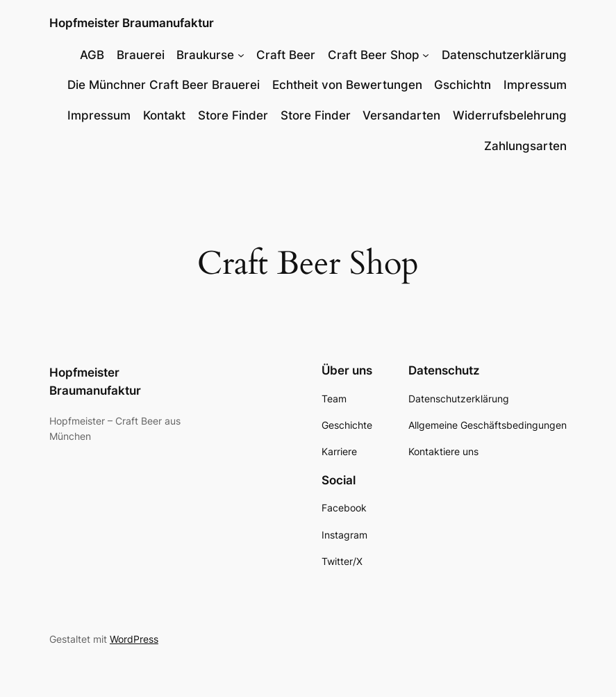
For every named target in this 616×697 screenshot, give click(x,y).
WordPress (134, 639)
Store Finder (233, 115)
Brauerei (141, 55)
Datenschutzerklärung (504, 55)
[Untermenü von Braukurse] (241, 55)
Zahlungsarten (525, 146)
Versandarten (401, 115)
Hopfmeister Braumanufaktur (132, 23)
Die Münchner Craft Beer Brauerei (164, 85)
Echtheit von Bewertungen (347, 85)
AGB (92, 55)
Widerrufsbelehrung (510, 115)
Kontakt (164, 115)
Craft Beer (286, 55)
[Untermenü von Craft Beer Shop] (426, 55)
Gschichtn (463, 85)
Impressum (535, 85)
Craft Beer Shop (374, 55)
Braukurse (205, 55)
